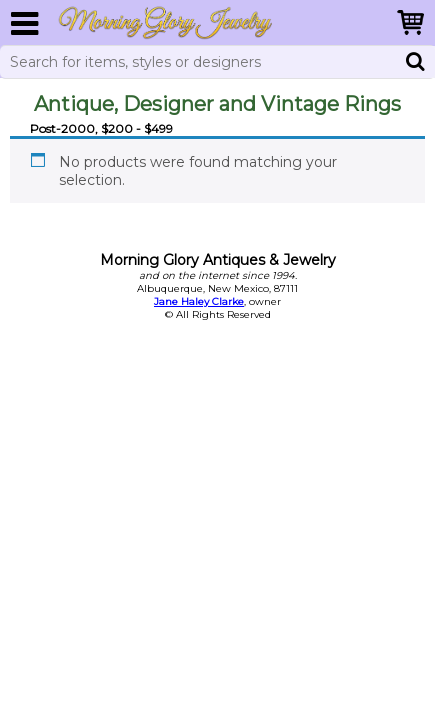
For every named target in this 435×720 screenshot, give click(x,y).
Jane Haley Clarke (199, 301)
